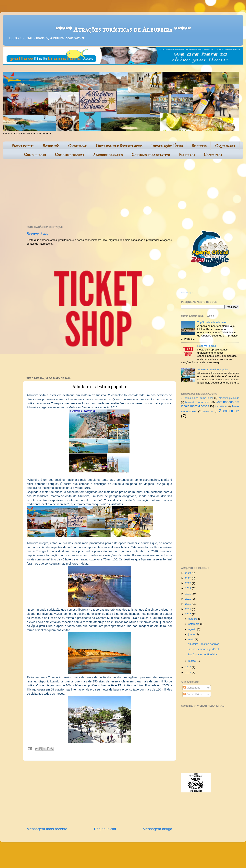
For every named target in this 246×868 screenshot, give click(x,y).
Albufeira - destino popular (213, 369)
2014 (189, 672)
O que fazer (225, 146)
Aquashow (204, 402)
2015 (189, 667)
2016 (189, 614)
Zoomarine (229, 411)
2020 (189, 594)
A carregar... (188, 293)
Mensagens (192, 688)
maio (192, 639)
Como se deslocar (70, 155)
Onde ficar (77, 146)
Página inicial (23, 146)
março (192, 661)
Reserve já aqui (38, 233)
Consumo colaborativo (151, 155)
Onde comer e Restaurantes (119, 146)
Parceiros (187, 155)
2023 (189, 578)
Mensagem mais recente (47, 829)
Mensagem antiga (157, 829)
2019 (189, 599)
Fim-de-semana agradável (203, 649)
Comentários (192, 694)
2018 (189, 604)
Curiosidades (221, 406)
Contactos (213, 155)
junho (192, 634)
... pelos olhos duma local (197, 398)
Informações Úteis (167, 146)
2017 (189, 609)
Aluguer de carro (108, 155)
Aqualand (189, 402)
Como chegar (35, 155)
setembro (194, 624)
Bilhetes (199, 146)
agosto (193, 629)
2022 (189, 583)
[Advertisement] (84, 193)
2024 (189, 573)
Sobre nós (51, 146)
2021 (189, 588)
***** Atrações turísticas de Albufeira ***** (123, 29)
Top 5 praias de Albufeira (212, 322)
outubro (193, 619)
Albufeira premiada (229, 398)
